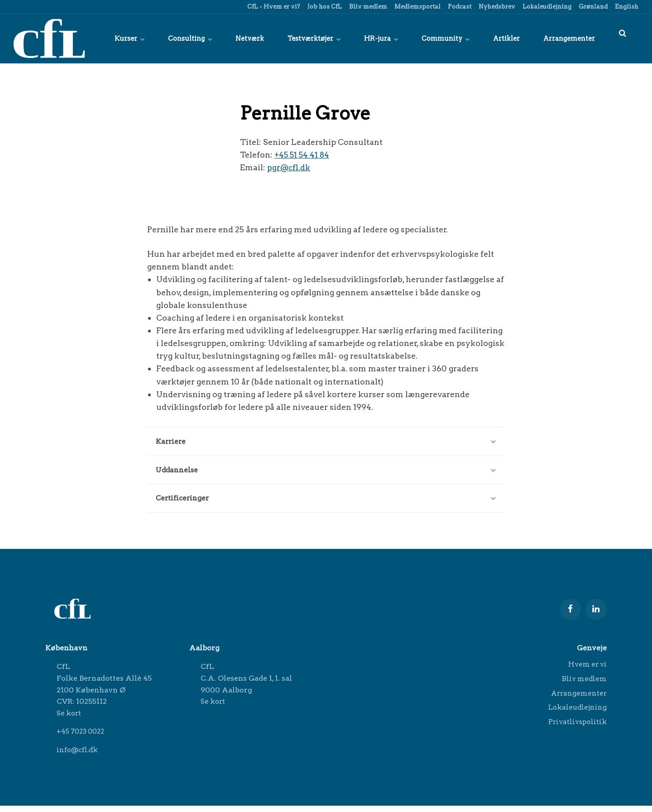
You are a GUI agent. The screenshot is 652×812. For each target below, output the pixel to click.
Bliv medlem (367, 7)
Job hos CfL (324, 7)
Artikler (502, 38)
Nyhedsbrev (496, 7)
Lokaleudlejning (546, 7)
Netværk (233, 38)
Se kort (70, 719)
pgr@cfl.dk (289, 167)
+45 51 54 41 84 (303, 155)
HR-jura (371, 38)
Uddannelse (326, 473)
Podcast (459, 7)
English (626, 7)
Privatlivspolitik (576, 732)
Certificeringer (326, 502)
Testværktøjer (301, 38)
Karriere (326, 442)
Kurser (107, 38)
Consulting (170, 38)
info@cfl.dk (79, 756)
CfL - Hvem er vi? (273, 7)
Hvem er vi (586, 672)
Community (438, 38)
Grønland (592, 7)
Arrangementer (568, 38)
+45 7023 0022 (83, 738)
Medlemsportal (417, 7)
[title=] (623, 38)
